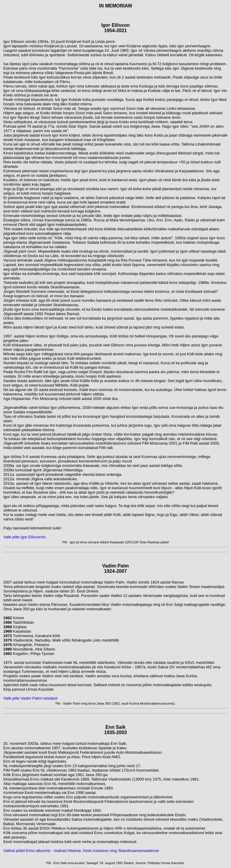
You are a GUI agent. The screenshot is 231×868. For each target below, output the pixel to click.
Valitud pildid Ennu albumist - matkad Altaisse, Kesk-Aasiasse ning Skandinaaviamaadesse (81, 851)
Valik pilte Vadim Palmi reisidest (30, 698)
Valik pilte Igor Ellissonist (24, 537)
